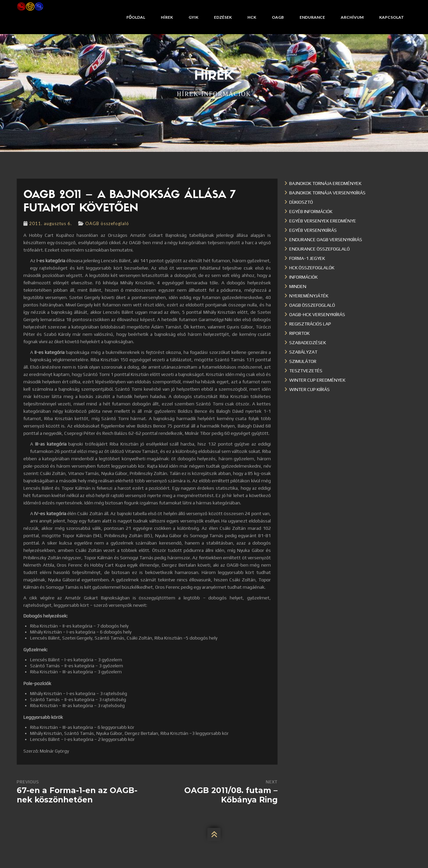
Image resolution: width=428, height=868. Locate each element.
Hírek (167, 17)
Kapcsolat (392, 17)
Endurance (312, 17)
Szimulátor (303, 361)
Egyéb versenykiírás (313, 230)
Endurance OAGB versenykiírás (326, 239)
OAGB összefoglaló (107, 223)
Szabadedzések (308, 343)
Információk (303, 277)
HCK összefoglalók (312, 268)
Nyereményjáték (309, 296)
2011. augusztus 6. (50, 223)
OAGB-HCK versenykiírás (317, 314)
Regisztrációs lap (310, 324)
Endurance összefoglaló (319, 249)
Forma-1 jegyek (307, 258)
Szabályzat (303, 352)
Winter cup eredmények (317, 380)
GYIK (193, 17)
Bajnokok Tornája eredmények (325, 183)
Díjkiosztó (301, 202)
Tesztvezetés (306, 371)
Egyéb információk (311, 211)
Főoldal (136, 17)
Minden (298, 286)
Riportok (299, 333)
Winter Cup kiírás (309, 389)
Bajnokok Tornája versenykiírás (327, 193)
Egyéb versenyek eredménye (323, 221)
